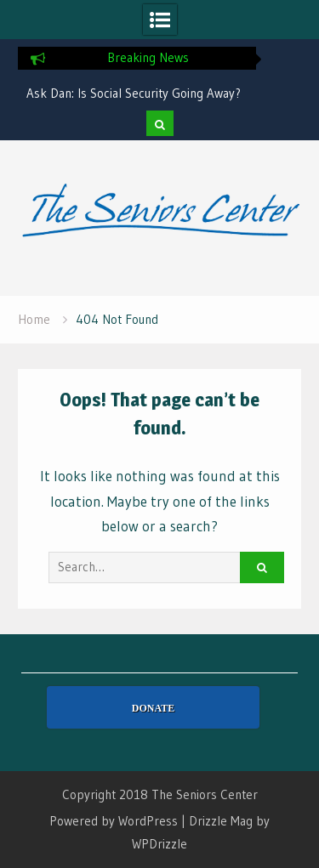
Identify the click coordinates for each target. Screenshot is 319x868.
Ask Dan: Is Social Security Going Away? (134, 93)
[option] (137, 94)
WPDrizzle (159, 844)
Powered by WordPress (114, 821)
